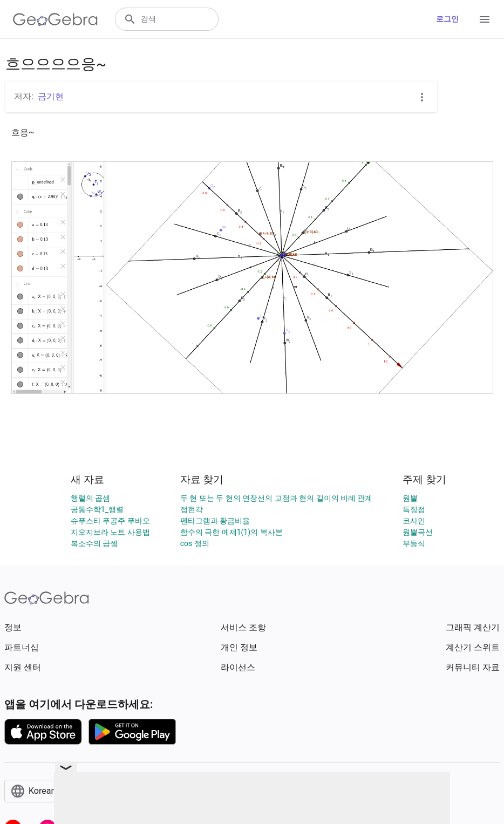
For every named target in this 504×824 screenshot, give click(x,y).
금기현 (51, 96)
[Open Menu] (485, 19)
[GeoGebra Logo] (55, 19)
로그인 (447, 19)
